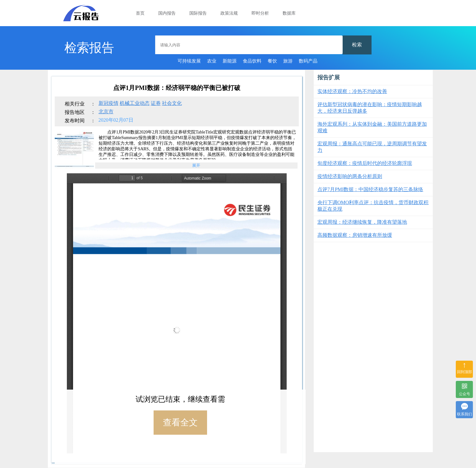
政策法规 (229, 13)
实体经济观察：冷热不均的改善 (352, 91)
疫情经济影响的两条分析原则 (350, 176)
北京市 (106, 112)
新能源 (230, 61)
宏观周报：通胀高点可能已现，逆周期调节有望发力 (372, 147)
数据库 (289, 13)
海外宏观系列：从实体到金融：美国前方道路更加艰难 (372, 127)
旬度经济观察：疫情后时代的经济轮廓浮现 (365, 163)
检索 (357, 45)
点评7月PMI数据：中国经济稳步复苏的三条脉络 (370, 189)
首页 (140, 13)
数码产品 (308, 61)
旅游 (288, 61)
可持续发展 (189, 61)
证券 (156, 103)
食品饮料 (252, 61)
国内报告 (167, 13)
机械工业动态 (135, 103)
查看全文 (180, 422)
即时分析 (260, 13)
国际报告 (198, 13)
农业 (212, 61)
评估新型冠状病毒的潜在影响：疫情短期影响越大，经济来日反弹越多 (370, 108)
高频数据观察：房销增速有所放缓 (355, 235)
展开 (196, 165)
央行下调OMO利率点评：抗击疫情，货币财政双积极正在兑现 (373, 206)
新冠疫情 (109, 103)
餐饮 (272, 61)
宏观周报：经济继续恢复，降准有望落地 (362, 222)
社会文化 (172, 103)
